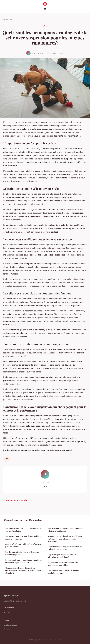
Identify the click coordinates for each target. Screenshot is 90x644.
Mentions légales (10, 625)
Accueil (5, 19)
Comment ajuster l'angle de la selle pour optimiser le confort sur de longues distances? (65, 539)
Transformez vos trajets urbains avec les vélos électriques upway (65, 548)
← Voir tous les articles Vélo (15, 500)
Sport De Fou (11, 595)
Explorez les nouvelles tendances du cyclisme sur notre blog (63, 564)
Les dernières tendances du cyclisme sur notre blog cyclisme (22, 553)
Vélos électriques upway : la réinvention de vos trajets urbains (23, 530)
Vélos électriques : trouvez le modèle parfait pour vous (64, 572)
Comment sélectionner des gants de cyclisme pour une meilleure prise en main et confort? (23, 570)
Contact (7, 629)
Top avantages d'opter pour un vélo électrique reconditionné (63, 556)
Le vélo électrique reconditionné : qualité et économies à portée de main (23, 561)
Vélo (11, 19)
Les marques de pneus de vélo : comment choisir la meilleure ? (65, 530)
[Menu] (45, 9)
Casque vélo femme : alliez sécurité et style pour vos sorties (23, 545)
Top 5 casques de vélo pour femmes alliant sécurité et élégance (23, 537)
